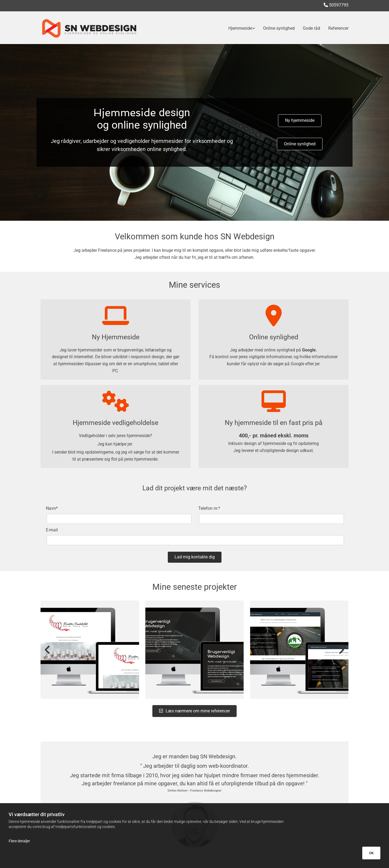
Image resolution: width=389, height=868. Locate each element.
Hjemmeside (240, 28)
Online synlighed (279, 28)
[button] (300, 120)
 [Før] (49, 650)
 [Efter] (340, 650)
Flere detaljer (19, 841)
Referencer (338, 28)
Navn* (52, 508)
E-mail (52, 530)
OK (371, 853)
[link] (238, 28)
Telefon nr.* (209, 508)
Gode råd (311, 28)
